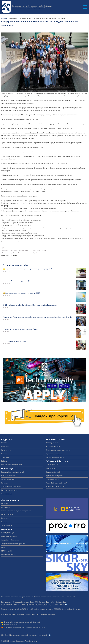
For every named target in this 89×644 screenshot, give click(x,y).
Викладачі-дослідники (9, 536)
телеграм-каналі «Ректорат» (35, 627)
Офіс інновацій (6, 494)
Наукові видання (52, 468)
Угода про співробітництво (19, 250)
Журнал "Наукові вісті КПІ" (55, 487)
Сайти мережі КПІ (52, 465)
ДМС (3, 248)
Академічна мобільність (54, 447)
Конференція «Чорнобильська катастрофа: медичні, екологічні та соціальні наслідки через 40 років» (38, 317)
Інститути (5, 454)
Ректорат (4, 443)
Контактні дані (6, 602)
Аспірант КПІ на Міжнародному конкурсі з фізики (20, 329)
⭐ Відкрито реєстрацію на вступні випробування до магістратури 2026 (28, 269)
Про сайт (42, 602)
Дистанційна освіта (52, 443)
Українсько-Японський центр (11, 487)
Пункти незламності (11, 625)
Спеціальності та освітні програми (13, 544)
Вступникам (5, 507)
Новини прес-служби (8, 253)
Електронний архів (52, 479)
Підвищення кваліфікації (54, 454)
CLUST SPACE (6, 551)
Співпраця (5, 250)
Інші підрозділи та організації (11, 465)
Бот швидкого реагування (46, 614)
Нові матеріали (61, 602)
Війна (3, 547)
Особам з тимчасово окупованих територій (16, 511)
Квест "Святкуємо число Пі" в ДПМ (15, 341)
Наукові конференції (53, 472)
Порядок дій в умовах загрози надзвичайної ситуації (22, 622)
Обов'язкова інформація (21, 602)
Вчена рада (5, 447)
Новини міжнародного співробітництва (30, 253)
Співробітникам (7, 525)
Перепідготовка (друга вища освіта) (58, 450)
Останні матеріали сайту (16, 265)
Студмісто (5, 483)
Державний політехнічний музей (12, 472)
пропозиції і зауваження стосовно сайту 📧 (36, 635)
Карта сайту (50, 602)
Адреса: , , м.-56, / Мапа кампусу (33, 605)
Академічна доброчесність (10, 540)
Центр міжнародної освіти (55, 457)
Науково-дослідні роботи (54, 476)
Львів (44, 250)
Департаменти (6, 450)
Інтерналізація (35, 250)
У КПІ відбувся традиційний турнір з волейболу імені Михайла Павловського (30, 305)
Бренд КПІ (34, 602)
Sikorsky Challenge (8, 533)
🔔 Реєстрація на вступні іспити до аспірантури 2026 (21, 293)
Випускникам (6, 522)
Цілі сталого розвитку (9, 555)
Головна (4, 18)
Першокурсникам (7, 515)
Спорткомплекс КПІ (8, 479)
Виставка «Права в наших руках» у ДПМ (17, 281)
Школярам (5, 504)
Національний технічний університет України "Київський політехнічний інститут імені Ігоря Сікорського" (32, 7)
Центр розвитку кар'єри (9, 490)
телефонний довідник (73, 609)
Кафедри (4, 461)
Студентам (5, 518)
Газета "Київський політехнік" (56, 483)
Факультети (5, 457)
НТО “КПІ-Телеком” (8, 476)
